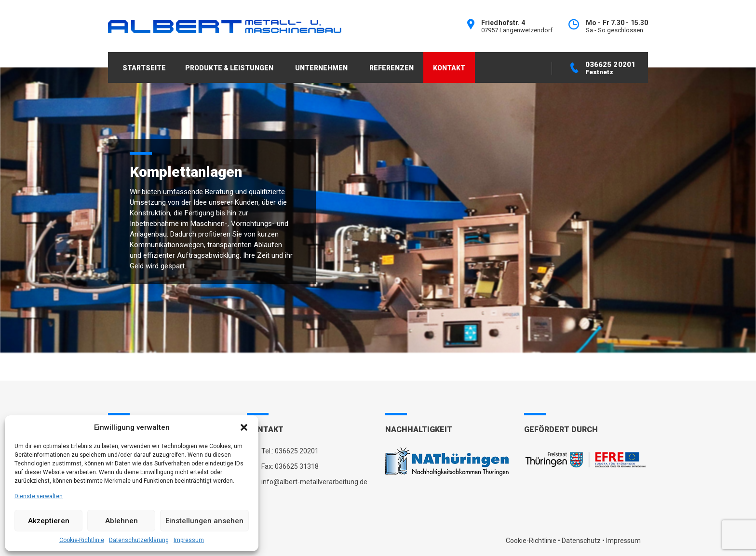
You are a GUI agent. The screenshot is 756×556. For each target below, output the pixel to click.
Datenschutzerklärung (139, 540)
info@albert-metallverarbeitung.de (314, 482)
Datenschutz (581, 541)
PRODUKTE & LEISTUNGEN (229, 68)
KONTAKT (449, 68)
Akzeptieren (49, 521)
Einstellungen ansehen (204, 521)
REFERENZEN (391, 68)
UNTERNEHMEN (321, 68)
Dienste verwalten (39, 496)
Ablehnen (121, 521)
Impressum (189, 540)
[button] (244, 427)
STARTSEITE (144, 68)
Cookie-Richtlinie (82, 540)
